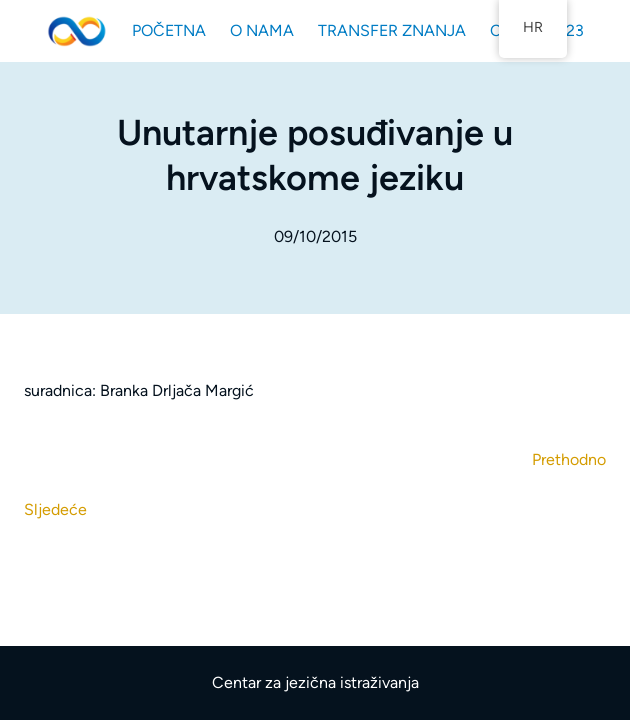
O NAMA (262, 30)
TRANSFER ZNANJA (392, 30)
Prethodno (569, 459)
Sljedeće (55, 509)
